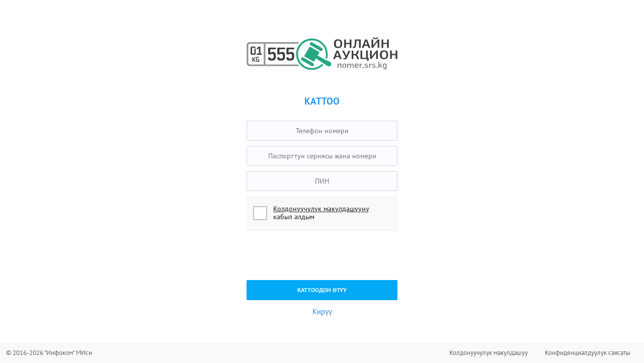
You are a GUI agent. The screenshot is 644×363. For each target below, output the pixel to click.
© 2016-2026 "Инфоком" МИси (49, 353)
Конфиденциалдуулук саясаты (588, 353)
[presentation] (323, 255)
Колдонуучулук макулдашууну (321, 209)
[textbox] (322, 131)
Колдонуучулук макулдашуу (489, 353)
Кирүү (322, 311)
